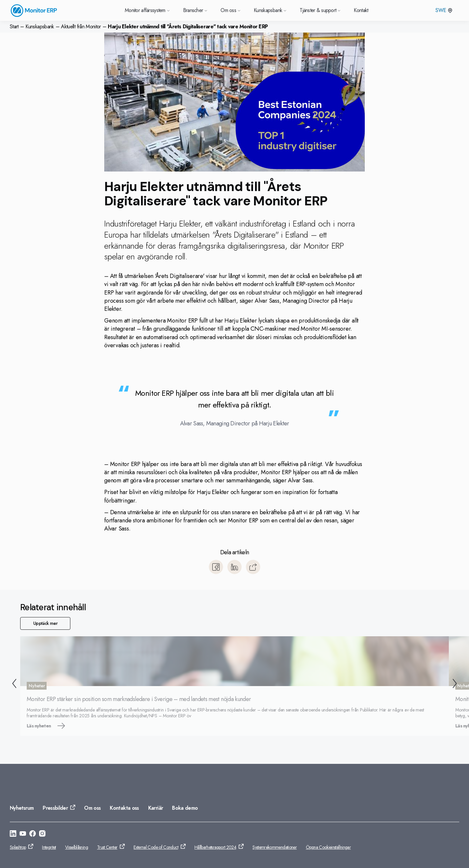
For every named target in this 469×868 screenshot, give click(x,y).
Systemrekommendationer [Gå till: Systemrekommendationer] (275, 847)
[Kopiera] (253, 567)
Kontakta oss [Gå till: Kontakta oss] (124, 808)
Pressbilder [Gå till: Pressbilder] (55, 808)
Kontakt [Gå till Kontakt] (361, 10)
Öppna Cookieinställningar (328, 847)
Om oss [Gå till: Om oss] (92, 808)
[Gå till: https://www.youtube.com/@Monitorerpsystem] (23, 834)
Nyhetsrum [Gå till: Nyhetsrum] (22, 808)
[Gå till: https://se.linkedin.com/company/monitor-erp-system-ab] (13, 834)
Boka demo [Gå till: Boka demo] (185, 808)
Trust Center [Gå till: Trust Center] (107, 847)
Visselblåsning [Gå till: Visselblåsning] (77, 847)
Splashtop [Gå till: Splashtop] (18, 847)
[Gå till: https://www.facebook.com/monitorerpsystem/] (33, 834)
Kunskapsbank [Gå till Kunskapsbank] (270, 10)
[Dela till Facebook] (216, 567)
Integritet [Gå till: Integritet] (49, 847)
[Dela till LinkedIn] (234, 567)
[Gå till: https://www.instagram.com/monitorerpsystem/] (42, 834)
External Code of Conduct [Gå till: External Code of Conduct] (156, 847)
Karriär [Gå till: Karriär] (156, 808)
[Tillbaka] (13, 685)
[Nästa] (456, 685)
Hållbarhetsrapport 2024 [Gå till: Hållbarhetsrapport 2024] (215, 847)
